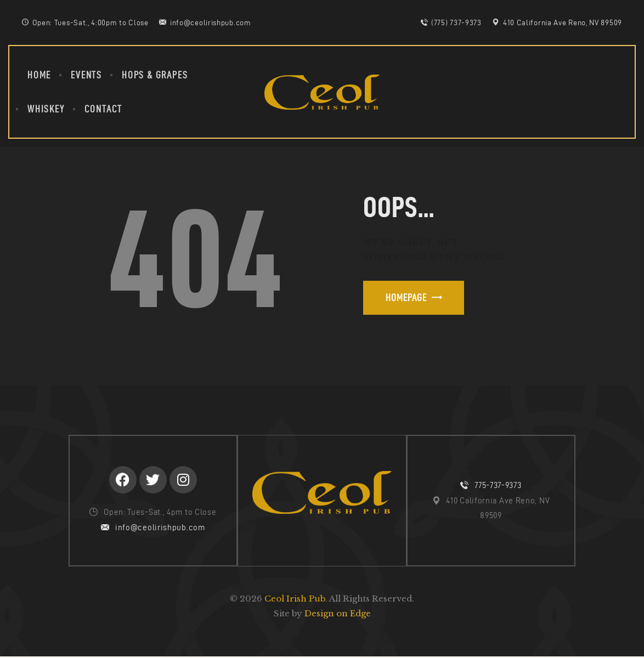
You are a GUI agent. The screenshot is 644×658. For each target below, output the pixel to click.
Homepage (406, 297)
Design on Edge (338, 614)
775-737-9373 (498, 486)
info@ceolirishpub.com (160, 528)
